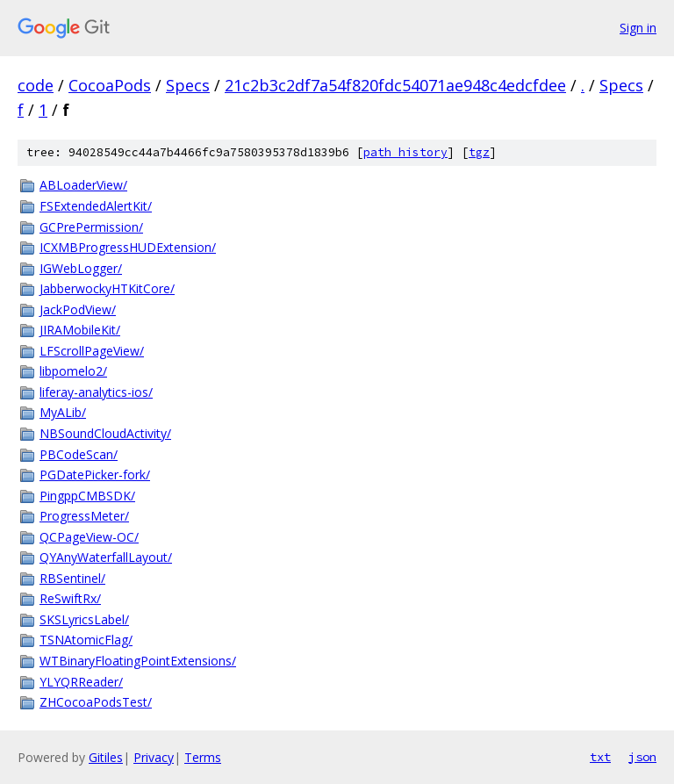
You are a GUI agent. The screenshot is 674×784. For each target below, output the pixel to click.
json (642, 757)
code (36, 85)
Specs (188, 85)
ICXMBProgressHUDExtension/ (128, 247)
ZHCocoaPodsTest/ (96, 702)
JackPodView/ (78, 309)
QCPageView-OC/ (89, 537)
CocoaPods (110, 85)
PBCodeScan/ (79, 454)
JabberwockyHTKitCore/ (107, 288)
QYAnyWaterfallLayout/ (106, 557)
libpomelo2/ (73, 371)
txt (600, 757)
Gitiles (106, 757)
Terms (203, 757)
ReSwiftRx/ (70, 598)
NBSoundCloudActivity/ (105, 433)
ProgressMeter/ (84, 516)
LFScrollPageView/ (92, 351)
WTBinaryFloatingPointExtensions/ (138, 661)
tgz (479, 152)
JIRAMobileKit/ (80, 330)
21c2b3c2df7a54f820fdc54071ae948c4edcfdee (395, 85)
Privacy (154, 757)
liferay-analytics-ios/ (96, 392)
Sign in (638, 28)
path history (405, 152)
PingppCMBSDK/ (87, 496)
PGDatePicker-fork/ (95, 475)
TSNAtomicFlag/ (86, 640)
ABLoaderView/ (83, 185)
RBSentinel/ (72, 578)
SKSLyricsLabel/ (84, 619)
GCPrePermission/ (91, 227)
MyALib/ (63, 412)
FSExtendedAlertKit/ (96, 206)
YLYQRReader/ (81, 682)
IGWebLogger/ (81, 268)
